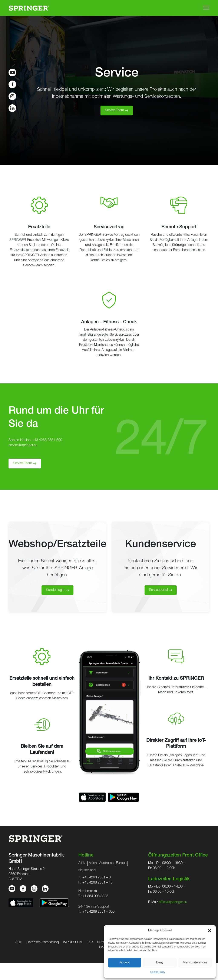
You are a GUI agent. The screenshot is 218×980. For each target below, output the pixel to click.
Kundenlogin (55, 590)
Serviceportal (158, 590)
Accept (125, 963)
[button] (209, 931)
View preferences (195, 963)
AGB (19, 943)
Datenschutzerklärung (43, 943)
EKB (90, 943)
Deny (160, 963)
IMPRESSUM (73, 943)
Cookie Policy (158, 972)
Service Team (114, 111)
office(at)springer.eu (173, 902)
